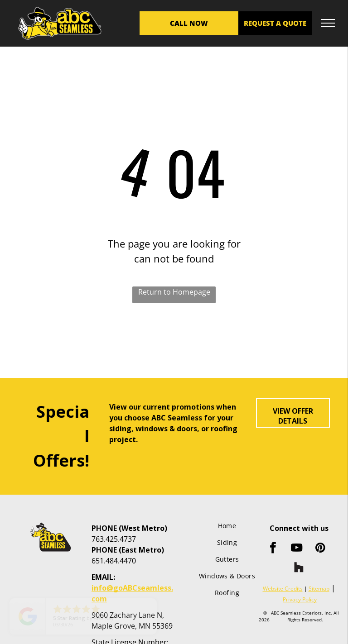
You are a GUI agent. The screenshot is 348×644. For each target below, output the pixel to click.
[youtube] (297, 549)
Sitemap (319, 589)
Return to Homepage (174, 292)
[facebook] (273, 549)
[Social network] (299, 568)
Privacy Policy (300, 599)
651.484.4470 (114, 561)
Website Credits (283, 589)
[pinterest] (320, 549)
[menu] (328, 23)
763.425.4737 (114, 539)
